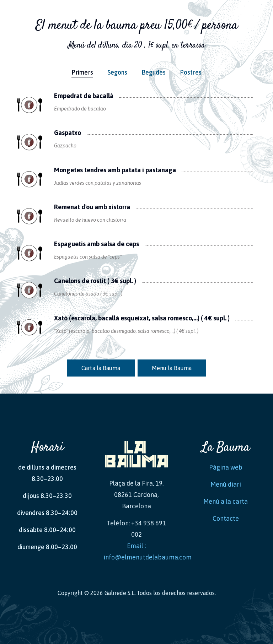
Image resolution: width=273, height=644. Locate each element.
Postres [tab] (191, 72)
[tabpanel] (136, 227)
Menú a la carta (226, 501)
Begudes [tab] (154, 72)
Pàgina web (226, 467)
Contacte (226, 518)
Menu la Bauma (172, 368)
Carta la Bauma (101, 368)
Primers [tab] (82, 72)
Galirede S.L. (120, 593)
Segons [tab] (117, 72)
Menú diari (226, 484)
